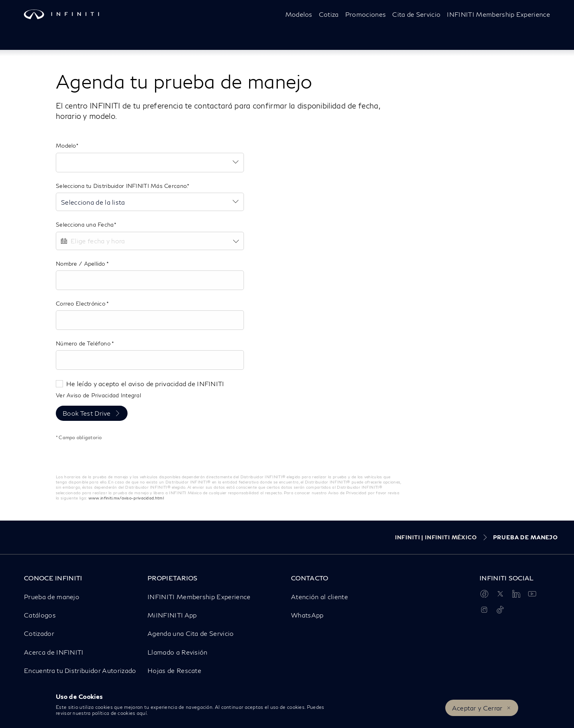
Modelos (299, 14)
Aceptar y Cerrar (477, 708)
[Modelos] (299, 14)
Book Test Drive (87, 413)
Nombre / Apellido (81, 263)
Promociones (366, 14)
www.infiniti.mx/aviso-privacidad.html (126, 498)
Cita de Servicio (416, 14)
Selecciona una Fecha (85, 224)
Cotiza (329, 14)
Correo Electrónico (81, 303)
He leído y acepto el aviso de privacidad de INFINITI (145, 384)
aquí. (143, 713)
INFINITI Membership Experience (498, 14)
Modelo (66, 145)
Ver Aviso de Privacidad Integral (98, 395)
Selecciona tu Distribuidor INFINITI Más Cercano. (121, 186)
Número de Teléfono (84, 343)
